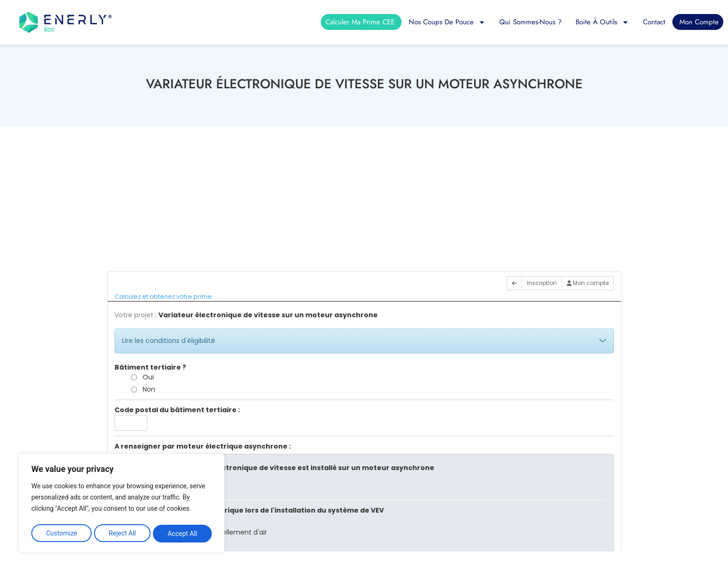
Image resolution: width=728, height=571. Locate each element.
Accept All (183, 534)
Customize (61, 534)
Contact (654, 22)
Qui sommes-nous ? (530, 22)
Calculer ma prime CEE (360, 22)
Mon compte (699, 22)
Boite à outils (602, 22)
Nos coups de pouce (447, 22)
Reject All (123, 534)
